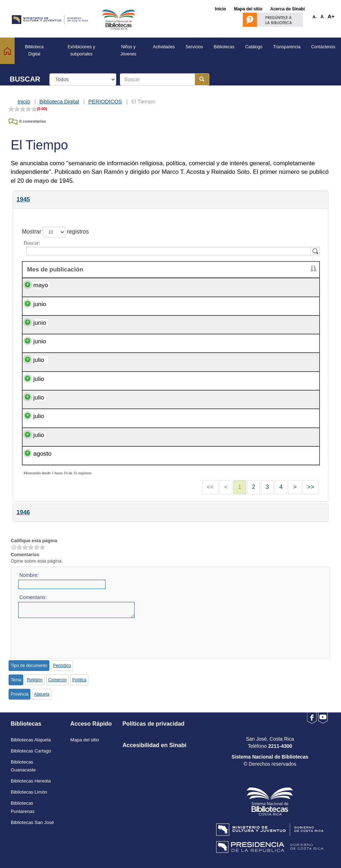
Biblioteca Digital (59, 101)
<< (210, 487)
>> (311, 487)
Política (79, 680)
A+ (331, 16)
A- (315, 17)
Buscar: (170, 248)
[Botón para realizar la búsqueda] (202, 79)
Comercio (57, 680)
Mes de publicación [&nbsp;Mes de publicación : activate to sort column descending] (54, 269)
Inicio (24, 101)
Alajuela (42, 694)
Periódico (62, 666)
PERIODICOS (105, 101)
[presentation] (73, 636)
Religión (35, 680)
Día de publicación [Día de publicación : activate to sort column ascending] (201, 269)
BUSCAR (25, 79)
